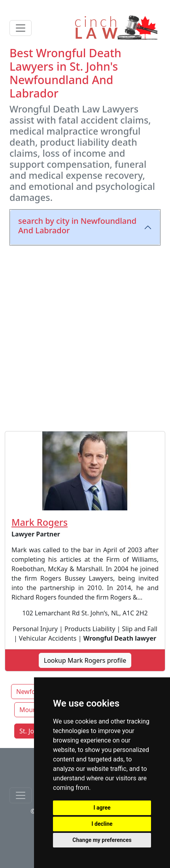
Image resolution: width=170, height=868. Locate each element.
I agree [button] (102, 808)
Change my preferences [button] (102, 840)
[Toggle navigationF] (21, 795)
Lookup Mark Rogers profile (85, 660)
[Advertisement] (85, 337)
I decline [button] (102, 824)
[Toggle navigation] (21, 28)
